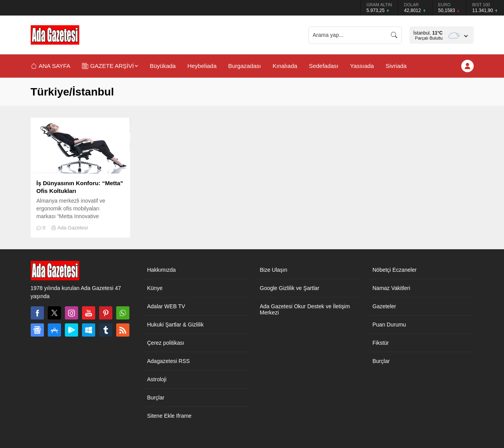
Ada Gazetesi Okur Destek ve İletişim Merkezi (305, 309)
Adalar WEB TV (166, 306)
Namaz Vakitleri (392, 288)
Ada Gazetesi (73, 228)
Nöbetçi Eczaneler (395, 270)
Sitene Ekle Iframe (169, 416)
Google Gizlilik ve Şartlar (290, 288)
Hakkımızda (162, 270)
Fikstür (381, 343)
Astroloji (157, 379)
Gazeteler (385, 306)
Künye (155, 288)
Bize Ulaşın (274, 270)
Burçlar (156, 398)
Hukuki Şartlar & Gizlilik (175, 325)
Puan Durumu (389, 325)
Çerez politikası (166, 343)
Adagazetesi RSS (169, 361)
